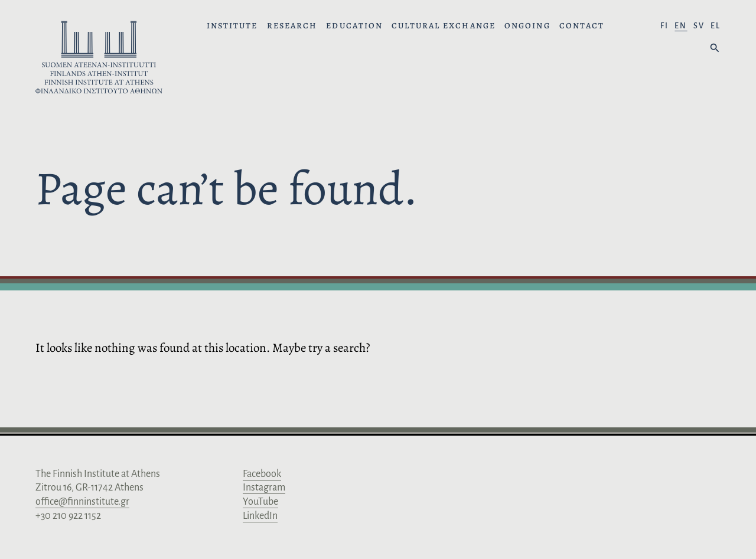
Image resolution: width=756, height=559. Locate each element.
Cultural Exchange (444, 26)
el (716, 26)
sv (699, 26)
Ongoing (527, 26)
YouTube (260, 502)
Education (354, 26)
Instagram (264, 488)
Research (292, 26)
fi (664, 26)
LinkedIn (260, 516)
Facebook (262, 474)
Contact (582, 26)
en (681, 26)
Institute (232, 26)
